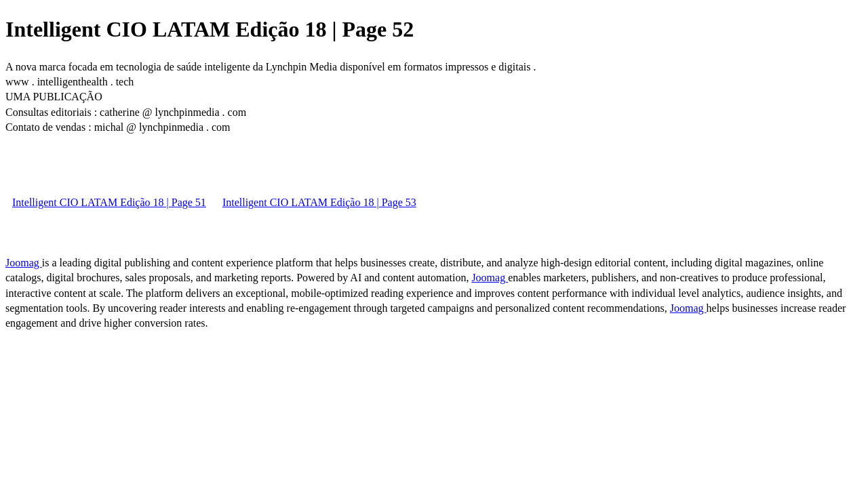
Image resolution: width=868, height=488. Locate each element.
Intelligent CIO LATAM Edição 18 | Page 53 (319, 202)
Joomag (24, 263)
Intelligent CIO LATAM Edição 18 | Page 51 (109, 202)
